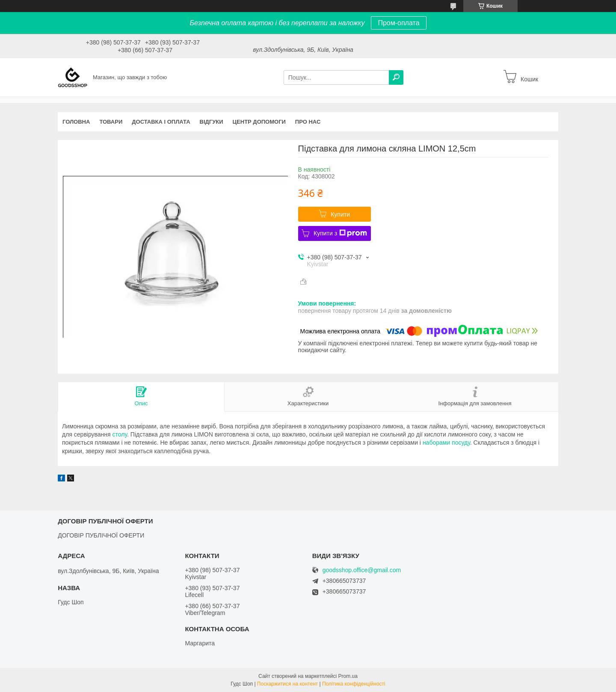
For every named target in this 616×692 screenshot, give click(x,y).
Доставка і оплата (161, 122)
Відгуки (212, 122)
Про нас (308, 122)
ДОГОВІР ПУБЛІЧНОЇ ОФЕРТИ (101, 535)
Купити (340, 214)
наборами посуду (446, 443)
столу (120, 434)
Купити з (340, 233)
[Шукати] (396, 77)
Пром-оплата (398, 23)
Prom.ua (348, 676)
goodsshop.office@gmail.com (362, 570)
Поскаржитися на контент (287, 684)
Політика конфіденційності (354, 684)
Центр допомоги (259, 122)
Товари (111, 122)
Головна (76, 122)
